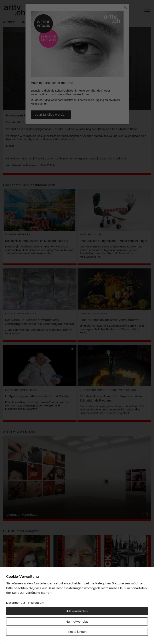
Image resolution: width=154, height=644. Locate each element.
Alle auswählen (77, 611)
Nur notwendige (77, 621)
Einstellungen (77, 631)
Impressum (36, 602)
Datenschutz (16, 602)
